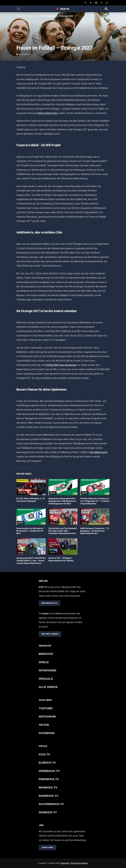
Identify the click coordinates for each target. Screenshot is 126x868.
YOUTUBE (46, 708)
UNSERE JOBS (48, 848)
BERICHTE (46, 654)
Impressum (65, 863)
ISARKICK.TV (48, 812)
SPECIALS (46, 679)
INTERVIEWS (47, 670)
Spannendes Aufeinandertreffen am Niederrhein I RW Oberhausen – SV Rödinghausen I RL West (63, 501)
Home (19, 16)
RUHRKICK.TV (48, 796)
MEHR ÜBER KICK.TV (49, 603)
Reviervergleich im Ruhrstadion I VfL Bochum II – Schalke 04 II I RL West (30, 531)
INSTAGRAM (47, 716)
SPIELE (44, 662)
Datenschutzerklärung (79, 863)
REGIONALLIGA (23, 481)
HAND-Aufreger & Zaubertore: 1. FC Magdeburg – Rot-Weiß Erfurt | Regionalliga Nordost (95, 531)
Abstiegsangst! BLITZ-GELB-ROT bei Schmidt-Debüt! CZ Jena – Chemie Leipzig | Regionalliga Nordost (31, 561)
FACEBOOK (47, 733)
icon (31, 486)
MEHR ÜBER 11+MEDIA (50, 634)
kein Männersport (99, 452)
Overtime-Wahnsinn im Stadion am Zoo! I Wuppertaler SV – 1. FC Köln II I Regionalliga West (95, 501)
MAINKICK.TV (48, 787)
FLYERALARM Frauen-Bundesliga (61, 365)
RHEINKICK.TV (49, 779)
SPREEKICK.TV (49, 771)
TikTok (44, 725)
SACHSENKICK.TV (51, 804)
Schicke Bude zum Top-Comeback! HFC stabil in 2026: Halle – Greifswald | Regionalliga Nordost (63, 531)
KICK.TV (31, 16)
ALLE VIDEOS (48, 687)
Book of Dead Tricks (48, 113)
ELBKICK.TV (47, 763)
